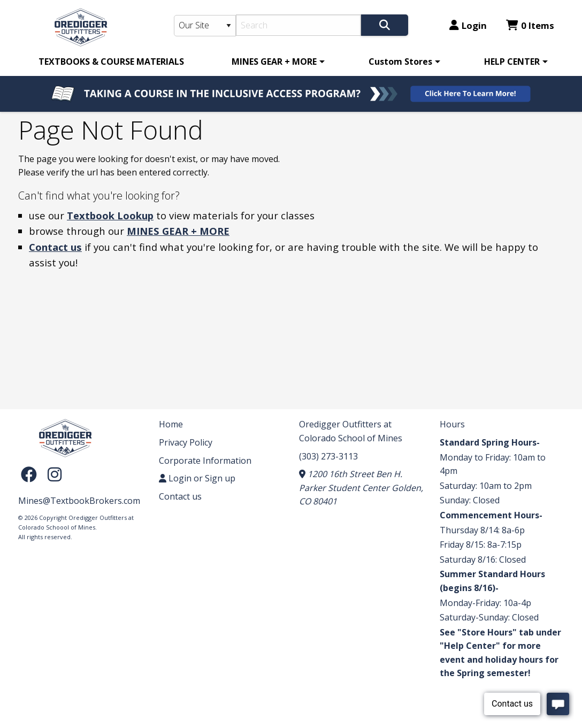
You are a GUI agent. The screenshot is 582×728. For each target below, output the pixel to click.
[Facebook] (32, 474)
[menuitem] (111, 62)
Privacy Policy (186, 442)
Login (468, 25)
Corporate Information (205, 461)
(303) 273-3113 (328, 456)
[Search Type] (205, 26)
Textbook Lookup (110, 215)
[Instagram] (55, 474)
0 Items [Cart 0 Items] (530, 25)
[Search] (299, 25)
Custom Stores (400, 62)
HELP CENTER (512, 62)
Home (171, 424)
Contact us (55, 247)
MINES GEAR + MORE (274, 62)
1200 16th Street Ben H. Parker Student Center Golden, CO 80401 (361, 488)
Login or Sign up (197, 478)
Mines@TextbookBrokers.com (79, 501)
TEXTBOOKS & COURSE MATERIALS (111, 62)
